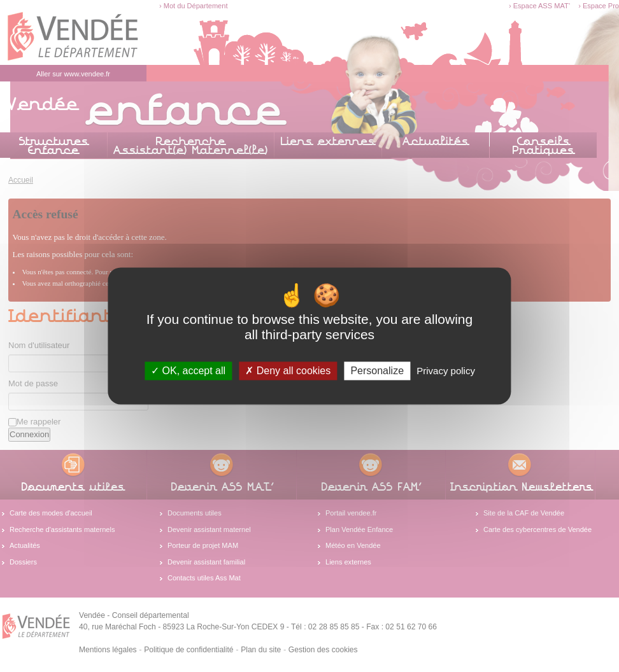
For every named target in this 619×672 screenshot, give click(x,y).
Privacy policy (446, 371)
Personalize (377, 371)
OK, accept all (188, 371)
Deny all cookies (288, 371)
